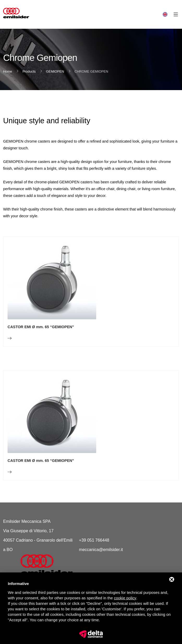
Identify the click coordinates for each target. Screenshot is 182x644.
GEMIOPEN (55, 71)
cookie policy (125, 598)
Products (29, 71)
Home (8, 71)
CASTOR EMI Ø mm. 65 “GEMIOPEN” (41, 340)
